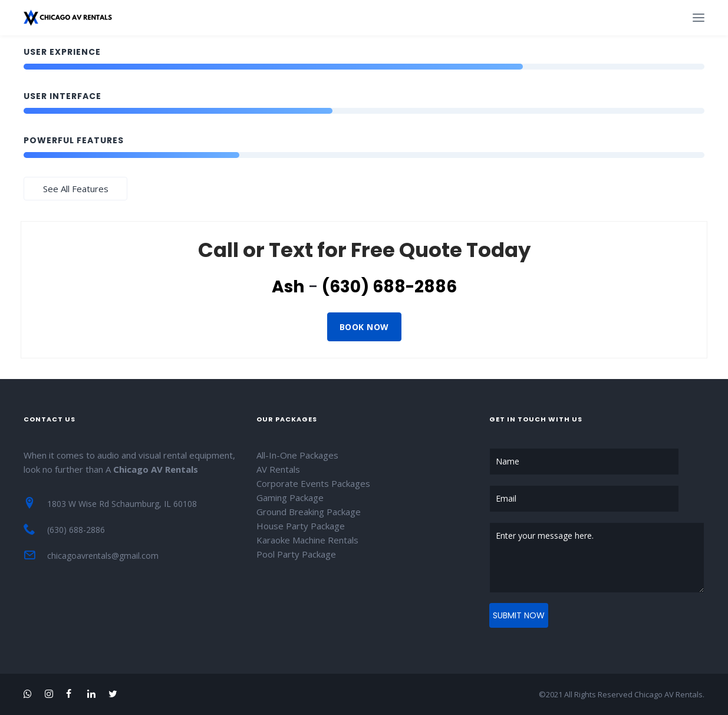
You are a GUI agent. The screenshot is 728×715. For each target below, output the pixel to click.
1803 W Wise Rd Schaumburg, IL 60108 (122, 504)
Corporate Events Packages (313, 483)
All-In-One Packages (297, 455)
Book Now (364, 327)
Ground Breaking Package (309, 512)
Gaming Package (290, 497)
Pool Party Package (296, 554)
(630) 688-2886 (389, 287)
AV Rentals (278, 469)
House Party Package (301, 526)
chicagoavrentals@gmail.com (103, 556)
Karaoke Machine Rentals (307, 540)
